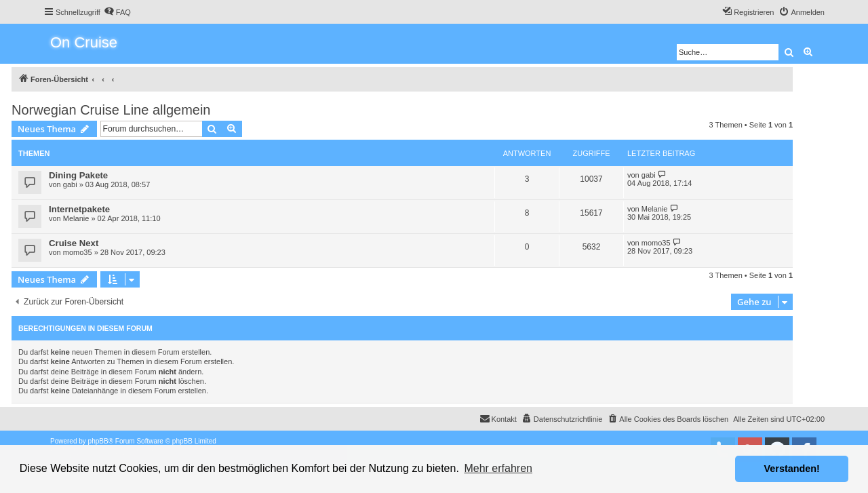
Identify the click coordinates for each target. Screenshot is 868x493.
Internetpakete (79, 209)
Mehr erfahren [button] (498, 468)
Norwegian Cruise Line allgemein (111, 110)
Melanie (76, 218)
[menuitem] (117, 12)
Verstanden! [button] (792, 469)
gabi (70, 184)
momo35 (78, 252)
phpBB (98, 441)
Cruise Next (74, 243)
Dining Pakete (78, 175)
